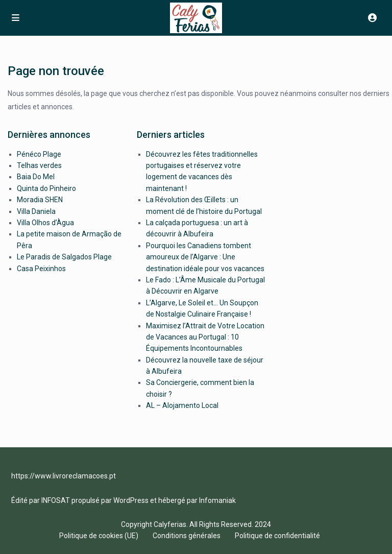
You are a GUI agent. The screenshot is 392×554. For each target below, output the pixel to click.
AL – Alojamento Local (182, 405)
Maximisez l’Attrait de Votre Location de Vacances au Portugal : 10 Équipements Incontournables (205, 337)
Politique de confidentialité (277, 536)
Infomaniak (217, 500)
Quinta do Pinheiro (46, 188)
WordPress (131, 500)
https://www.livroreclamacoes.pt (64, 476)
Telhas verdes (39, 165)
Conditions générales (187, 536)
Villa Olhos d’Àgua (45, 223)
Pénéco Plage (39, 154)
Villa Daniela (36, 211)
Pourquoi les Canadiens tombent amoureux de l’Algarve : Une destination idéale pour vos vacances (205, 257)
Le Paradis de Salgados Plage (64, 257)
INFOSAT (56, 500)
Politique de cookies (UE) (99, 536)
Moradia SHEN (40, 200)
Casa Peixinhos (41, 269)
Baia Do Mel (36, 177)
